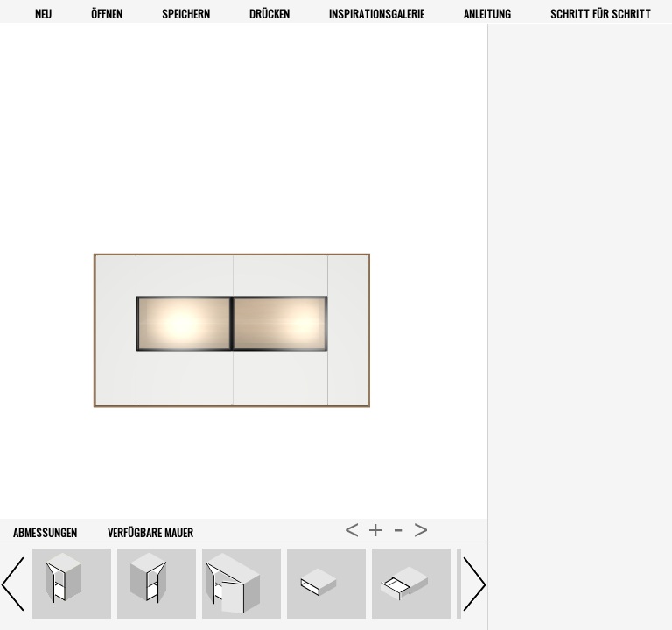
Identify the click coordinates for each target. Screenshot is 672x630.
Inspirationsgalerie (377, 14)
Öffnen (107, 14)
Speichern (186, 14)
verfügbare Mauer (150, 532)
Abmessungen (45, 532)
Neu (43, 14)
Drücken (269, 14)
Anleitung (487, 14)
